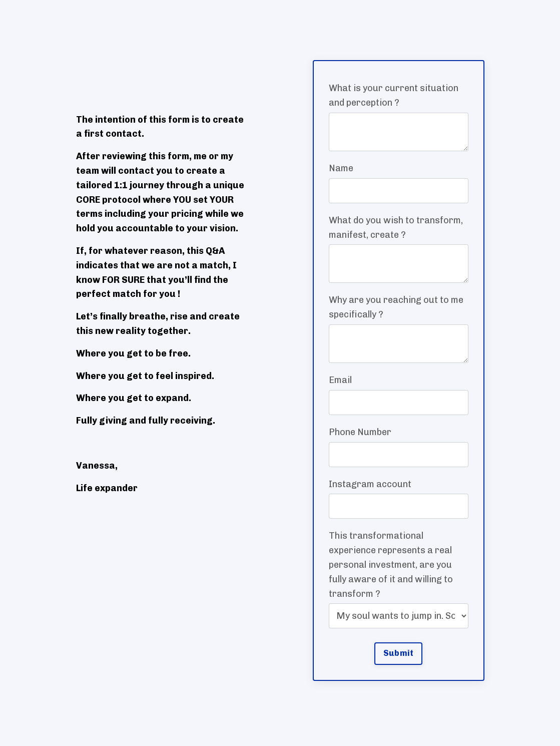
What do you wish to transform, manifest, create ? (396, 228)
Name (341, 168)
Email (340, 380)
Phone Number (360, 432)
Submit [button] (399, 653)
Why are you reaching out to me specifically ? (396, 307)
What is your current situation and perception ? (394, 95)
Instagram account (370, 484)
